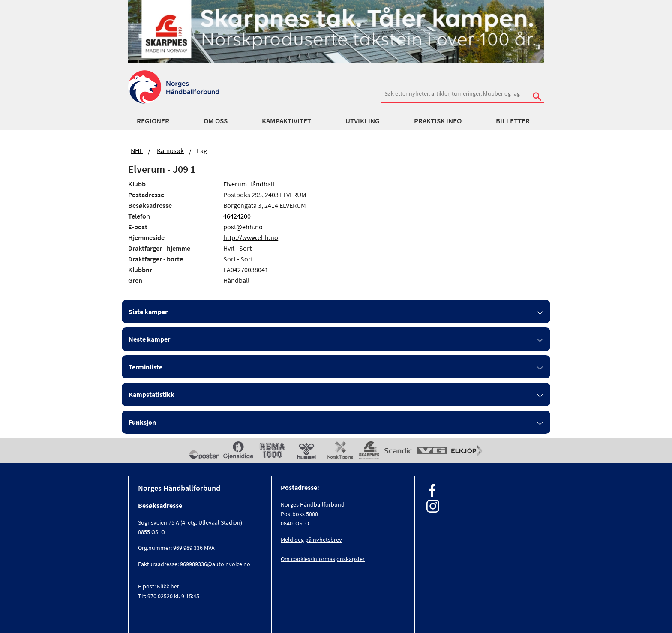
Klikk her (168, 586)
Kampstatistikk (151, 394)
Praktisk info (438, 121)
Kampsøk (170, 150)
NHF (137, 150)
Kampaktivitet (286, 121)
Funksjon (142, 422)
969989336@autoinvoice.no (215, 564)
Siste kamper (148, 312)
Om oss (216, 121)
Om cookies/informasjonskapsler (323, 559)
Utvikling (363, 121)
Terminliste (145, 367)
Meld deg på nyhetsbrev (311, 540)
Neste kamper (149, 339)
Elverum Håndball (249, 184)
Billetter (513, 121)
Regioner (153, 121)
